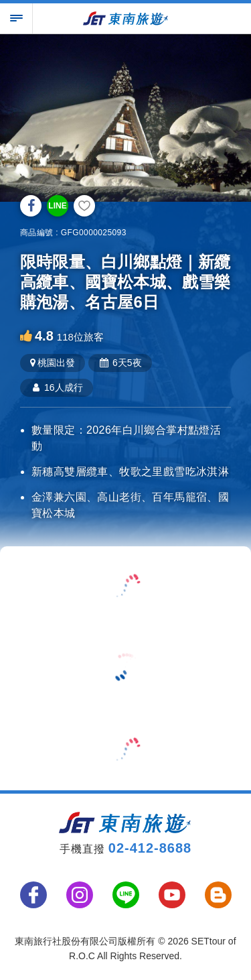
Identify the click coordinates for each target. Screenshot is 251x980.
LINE (57, 206)
